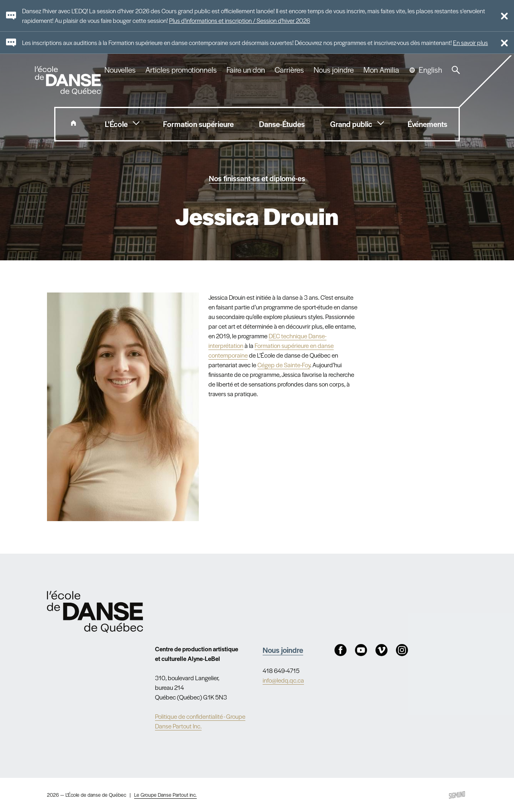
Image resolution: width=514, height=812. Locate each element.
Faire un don (246, 70)
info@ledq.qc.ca (283, 680)
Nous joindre (334, 70)
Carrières (289, 70)
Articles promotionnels (181, 70)
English (430, 70)
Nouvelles (120, 70)
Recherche (456, 70)
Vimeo (381, 650)
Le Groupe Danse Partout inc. (165, 795)
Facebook (341, 650)
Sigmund (457, 795)
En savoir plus (470, 42)
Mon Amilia (381, 70)
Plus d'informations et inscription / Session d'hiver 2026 (240, 20)
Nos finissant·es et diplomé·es (257, 178)
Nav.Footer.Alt (95, 612)
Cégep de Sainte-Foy (284, 365)
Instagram (402, 650)
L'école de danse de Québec (69, 80)
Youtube (361, 650)
